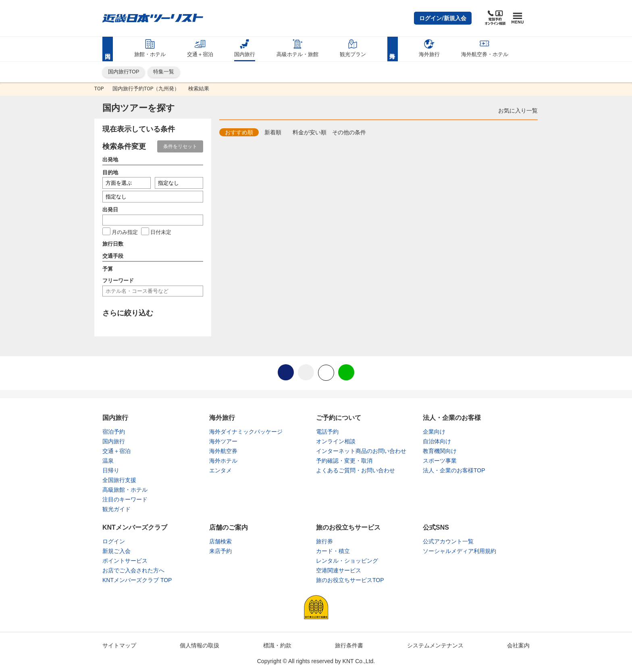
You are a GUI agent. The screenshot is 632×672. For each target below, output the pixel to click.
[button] (443, 18)
